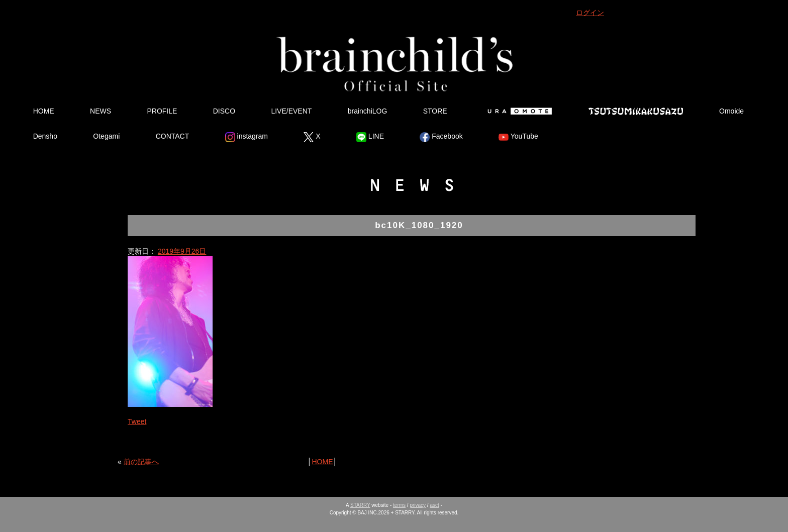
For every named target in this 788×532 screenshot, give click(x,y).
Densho (45, 136)
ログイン (590, 13)
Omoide (731, 111)
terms (399, 505)
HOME (44, 111)
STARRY (360, 505)
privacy (418, 505)
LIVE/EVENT (291, 111)
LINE (370, 137)
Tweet (137, 421)
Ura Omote (518, 111)
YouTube (518, 137)
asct (434, 505)
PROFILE (162, 111)
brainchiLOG (368, 111)
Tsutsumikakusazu (636, 111)
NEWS (101, 111)
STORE (435, 111)
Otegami (106, 136)
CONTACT (173, 136)
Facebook (441, 137)
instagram (247, 137)
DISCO (224, 111)
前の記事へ (141, 462)
